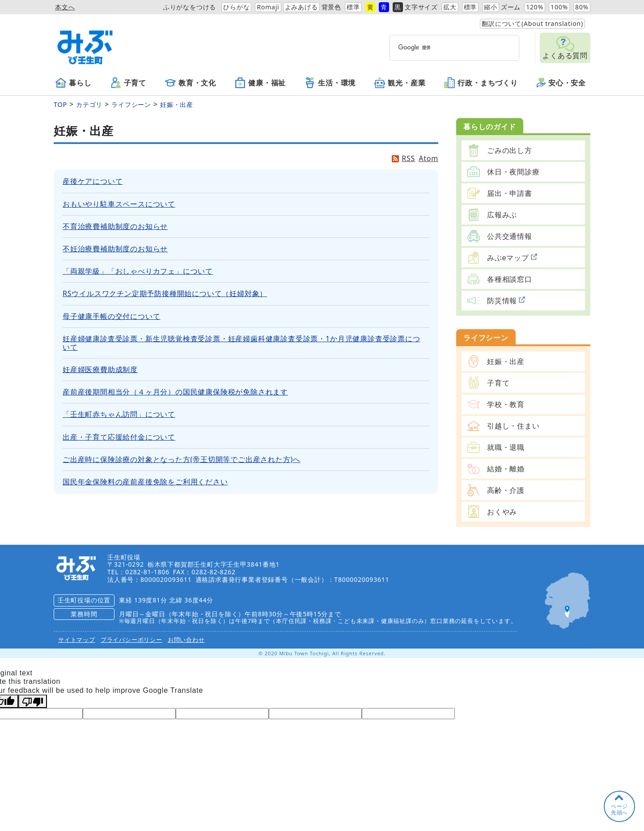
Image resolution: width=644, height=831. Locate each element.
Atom (428, 159)
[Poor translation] (33, 701)
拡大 (450, 7)
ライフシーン (131, 104)
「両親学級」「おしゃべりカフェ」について (138, 271)
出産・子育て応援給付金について (119, 437)
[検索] (438, 48)
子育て (128, 83)
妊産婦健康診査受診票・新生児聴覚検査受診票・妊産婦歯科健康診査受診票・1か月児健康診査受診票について (241, 343)
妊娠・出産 (177, 104)
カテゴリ (89, 104)
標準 (353, 7)
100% (559, 7)
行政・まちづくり (481, 83)
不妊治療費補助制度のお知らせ (115, 249)
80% (582, 7)
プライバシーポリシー (131, 640)
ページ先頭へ (619, 809)
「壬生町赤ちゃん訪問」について (119, 414)
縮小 (491, 7)
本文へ (65, 7)
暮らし (73, 83)
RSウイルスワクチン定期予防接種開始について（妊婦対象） (165, 293)
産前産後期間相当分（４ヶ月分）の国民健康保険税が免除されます (175, 392)
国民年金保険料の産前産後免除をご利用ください (145, 482)
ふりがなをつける (190, 7)
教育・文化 (191, 83)
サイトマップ (77, 640)
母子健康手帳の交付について (111, 316)
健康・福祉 (260, 83)
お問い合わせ (186, 640)
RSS (408, 159)
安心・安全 (561, 83)
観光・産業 (400, 83)
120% (535, 7)
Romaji (268, 7)
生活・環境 (330, 83)
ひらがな (236, 7)
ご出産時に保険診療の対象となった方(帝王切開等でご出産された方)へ (182, 459)
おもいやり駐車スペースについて (119, 204)
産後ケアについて (93, 181)
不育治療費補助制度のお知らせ (115, 226)
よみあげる (301, 7)
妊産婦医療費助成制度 (100, 369)
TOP (60, 104)
